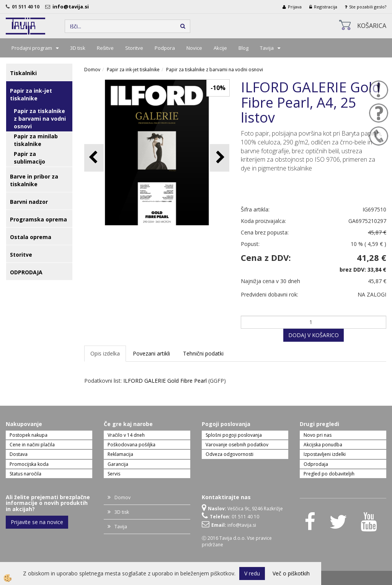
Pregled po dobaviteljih (329, 474)
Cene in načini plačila (32, 445)
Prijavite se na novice (37, 522)
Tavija (267, 48)
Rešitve (105, 48)
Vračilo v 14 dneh (126, 435)
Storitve (134, 48)
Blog (243, 48)
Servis (114, 474)
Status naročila (25, 474)
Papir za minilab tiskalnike (36, 140)
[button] (220, 158)
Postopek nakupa (29, 435)
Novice (194, 48)
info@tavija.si (72, 7)
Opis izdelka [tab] (105, 353)
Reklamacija (120, 454)
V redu (252, 573)
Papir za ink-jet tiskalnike (133, 70)
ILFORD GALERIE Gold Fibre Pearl (165, 381)
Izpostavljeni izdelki (325, 454)
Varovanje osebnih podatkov (237, 445)
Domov (92, 70)
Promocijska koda (29, 464)
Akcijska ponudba (323, 445)
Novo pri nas (318, 435)
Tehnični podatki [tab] (203, 353)
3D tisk (78, 48)
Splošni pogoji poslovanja (234, 435)
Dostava (19, 454)
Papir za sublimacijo (29, 158)
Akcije (220, 48)
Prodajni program (32, 48)
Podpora (165, 48)
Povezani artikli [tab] (151, 353)
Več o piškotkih (291, 573)
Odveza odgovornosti (229, 454)
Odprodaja (316, 464)
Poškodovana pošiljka (131, 445)
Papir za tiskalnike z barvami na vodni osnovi (40, 119)
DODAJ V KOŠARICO (314, 335)
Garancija (118, 464)
